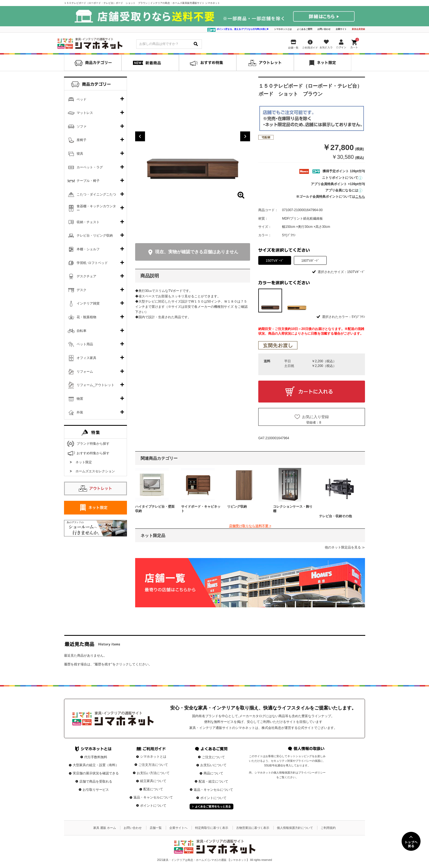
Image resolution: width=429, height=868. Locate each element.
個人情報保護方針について (295, 828)
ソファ (82, 127)
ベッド (82, 99)
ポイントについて (153, 806)
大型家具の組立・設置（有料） (96, 765)
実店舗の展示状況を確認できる (96, 773)
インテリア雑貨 (88, 303)
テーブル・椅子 (88, 181)
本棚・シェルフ (88, 249)
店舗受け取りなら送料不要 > (250, 526)
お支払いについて (213, 765)
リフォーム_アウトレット (96, 385)
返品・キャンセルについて (153, 797)
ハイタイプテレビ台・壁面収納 (155, 509)
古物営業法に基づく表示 (253, 828)
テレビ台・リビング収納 (95, 235)
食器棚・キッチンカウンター (96, 208)
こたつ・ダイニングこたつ (96, 194)
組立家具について (153, 781)
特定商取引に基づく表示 (212, 828)
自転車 (82, 331)
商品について (213, 773)
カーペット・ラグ (90, 167)
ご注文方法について (153, 765)
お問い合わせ (324, 29)
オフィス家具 (86, 358)
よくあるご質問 (305, 29)
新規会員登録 (358, 29)
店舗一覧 (156, 828)
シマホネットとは (283, 29)
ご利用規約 (328, 828)
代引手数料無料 (96, 757)
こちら (360, 197)
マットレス (85, 113)
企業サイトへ (178, 828)
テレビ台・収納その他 (335, 516)
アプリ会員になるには (344, 190)
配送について (153, 789)
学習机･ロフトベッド (92, 263)
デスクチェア (86, 276)
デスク (82, 290)
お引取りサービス (96, 790)
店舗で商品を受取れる (96, 781)
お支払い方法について (153, 773)
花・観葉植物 (86, 317)
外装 (80, 412)
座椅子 (82, 140)
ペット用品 (85, 344)
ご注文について (213, 757)
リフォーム (85, 372)
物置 (80, 399)
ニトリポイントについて (342, 178)
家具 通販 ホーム (105, 828)
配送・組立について (213, 781)
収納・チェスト (88, 222)
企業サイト (341, 29)
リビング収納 (237, 507)
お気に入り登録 (315, 417)
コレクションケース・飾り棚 (293, 509)
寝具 (80, 154)
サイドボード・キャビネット (201, 509)
